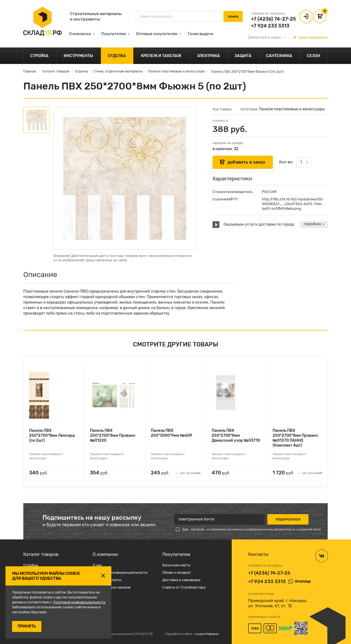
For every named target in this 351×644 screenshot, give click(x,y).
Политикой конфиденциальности (79, 602)
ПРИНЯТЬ (27, 626)
